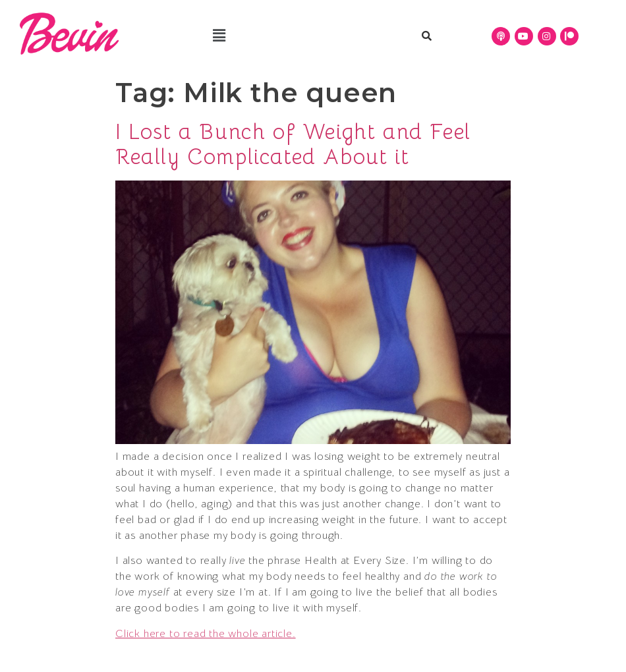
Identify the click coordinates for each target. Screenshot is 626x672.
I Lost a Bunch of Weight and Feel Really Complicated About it (293, 144)
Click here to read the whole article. (206, 634)
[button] (219, 36)
